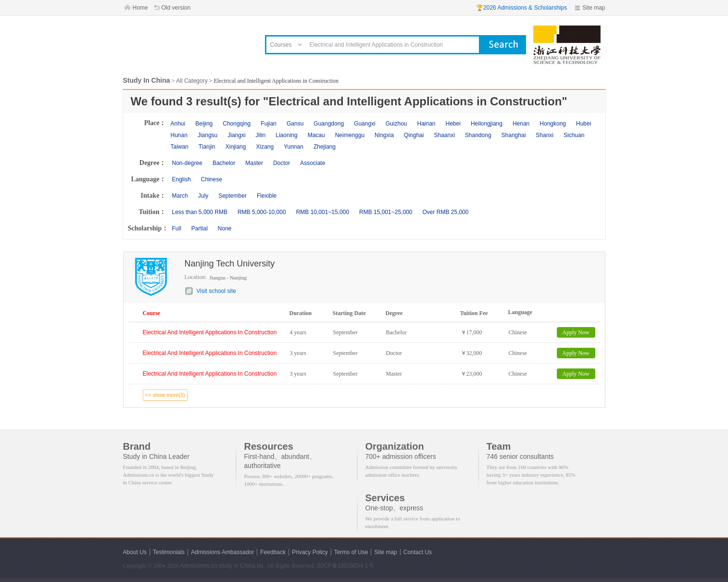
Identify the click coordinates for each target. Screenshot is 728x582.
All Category (192, 81)
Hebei (453, 124)
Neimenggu (350, 135)
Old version (176, 8)
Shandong (478, 135)
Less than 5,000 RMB (200, 212)
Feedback (273, 552)
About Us (135, 552)
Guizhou (396, 124)
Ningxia (384, 135)
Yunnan (294, 147)
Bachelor (224, 163)
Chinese (212, 179)
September (232, 196)
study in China (237, 566)
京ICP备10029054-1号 (345, 566)
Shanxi (545, 135)
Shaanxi (444, 135)
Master (254, 163)
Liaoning (286, 135)
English (182, 179)
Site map (594, 8)
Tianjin (207, 147)
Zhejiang (325, 147)
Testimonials (169, 552)
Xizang (265, 147)
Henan (521, 124)
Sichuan (574, 135)
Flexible (267, 196)
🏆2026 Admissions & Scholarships (521, 8)
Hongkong (553, 124)
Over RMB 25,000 (445, 212)
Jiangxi (236, 135)
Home (140, 8)
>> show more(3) (165, 395)
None (225, 228)
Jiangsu (207, 135)
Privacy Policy (310, 552)
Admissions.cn (198, 566)
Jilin (261, 135)
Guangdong (329, 124)
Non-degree (187, 163)
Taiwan (180, 147)
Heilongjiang (487, 124)
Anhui (178, 124)
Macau (316, 135)
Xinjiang (236, 147)
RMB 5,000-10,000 (262, 212)
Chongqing (237, 124)
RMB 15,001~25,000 (386, 212)
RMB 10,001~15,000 (323, 212)
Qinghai (414, 135)
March (180, 196)
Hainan (426, 124)
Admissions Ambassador (222, 552)
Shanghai (514, 135)
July (203, 196)
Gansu (295, 124)
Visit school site (216, 291)
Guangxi (365, 124)
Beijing (204, 124)
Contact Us (418, 552)
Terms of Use (351, 552)
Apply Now (576, 332)
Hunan (179, 135)
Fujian (269, 124)
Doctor (282, 163)
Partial (200, 228)
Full (177, 228)
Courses (281, 45)
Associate (313, 163)
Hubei (584, 124)
